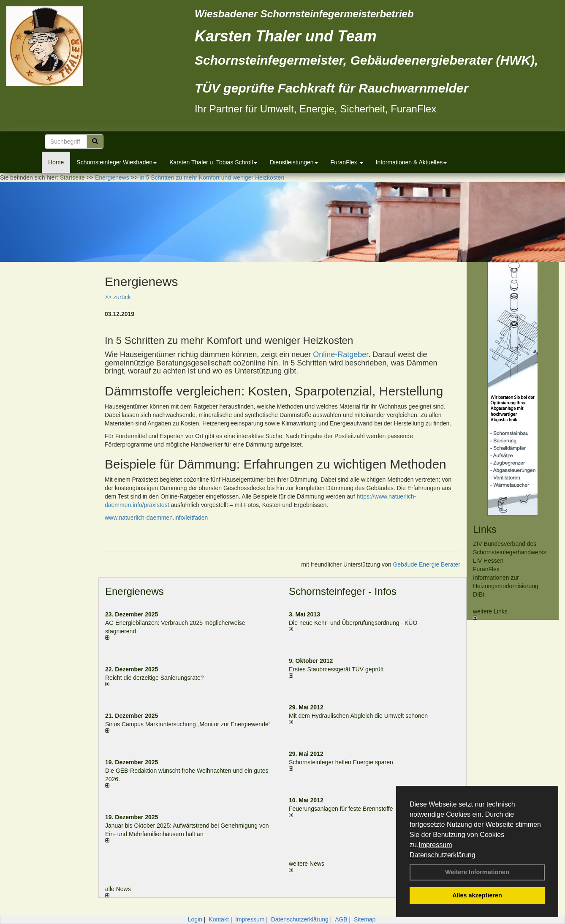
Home (56, 162)
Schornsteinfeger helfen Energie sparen (341, 762)
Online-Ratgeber (341, 354)
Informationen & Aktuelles (412, 162)
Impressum (435, 845)
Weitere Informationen (477, 872)
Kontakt (219, 919)
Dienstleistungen (294, 162)
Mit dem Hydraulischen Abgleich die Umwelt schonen (358, 716)
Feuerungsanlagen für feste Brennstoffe (341, 809)
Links (485, 529)
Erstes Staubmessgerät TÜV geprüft (336, 669)
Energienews (134, 591)
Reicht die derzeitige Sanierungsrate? (159, 678)
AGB (341, 919)
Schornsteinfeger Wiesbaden (117, 162)
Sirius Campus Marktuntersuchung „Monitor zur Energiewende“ (188, 724)
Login (195, 919)
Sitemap (365, 919)
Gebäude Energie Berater (426, 564)
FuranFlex (347, 162)
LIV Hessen (488, 561)
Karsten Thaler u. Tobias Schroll (213, 162)
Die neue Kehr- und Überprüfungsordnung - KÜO (353, 623)
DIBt (479, 594)
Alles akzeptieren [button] (477, 895)
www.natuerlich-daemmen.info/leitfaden (156, 518)
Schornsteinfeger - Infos (343, 591)
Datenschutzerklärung (443, 855)
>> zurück (118, 297)
